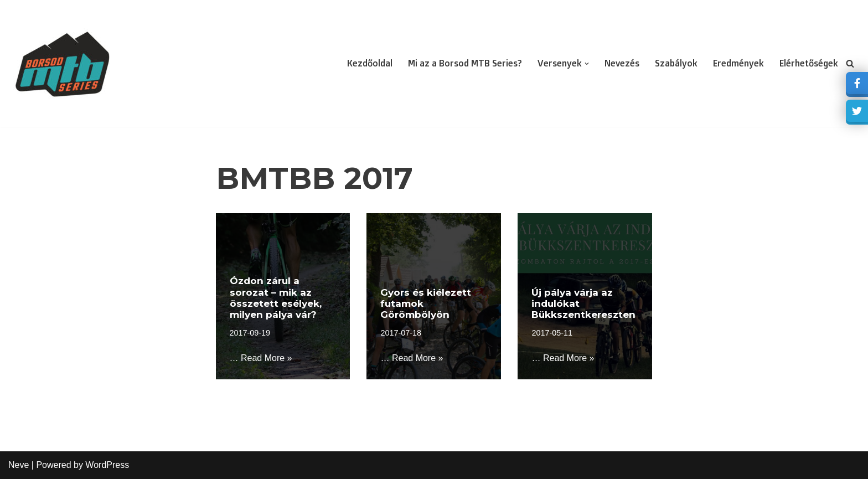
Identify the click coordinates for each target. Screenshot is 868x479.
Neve (19, 465)
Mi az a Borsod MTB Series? (465, 63)
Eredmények (738, 63)
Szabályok (676, 63)
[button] (587, 64)
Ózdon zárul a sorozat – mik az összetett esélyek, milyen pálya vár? (276, 298)
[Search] (850, 63)
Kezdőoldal (370, 63)
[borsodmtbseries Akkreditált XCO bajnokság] (64, 63)
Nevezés (622, 63)
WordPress (107, 465)
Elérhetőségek (809, 63)
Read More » (267, 358)
